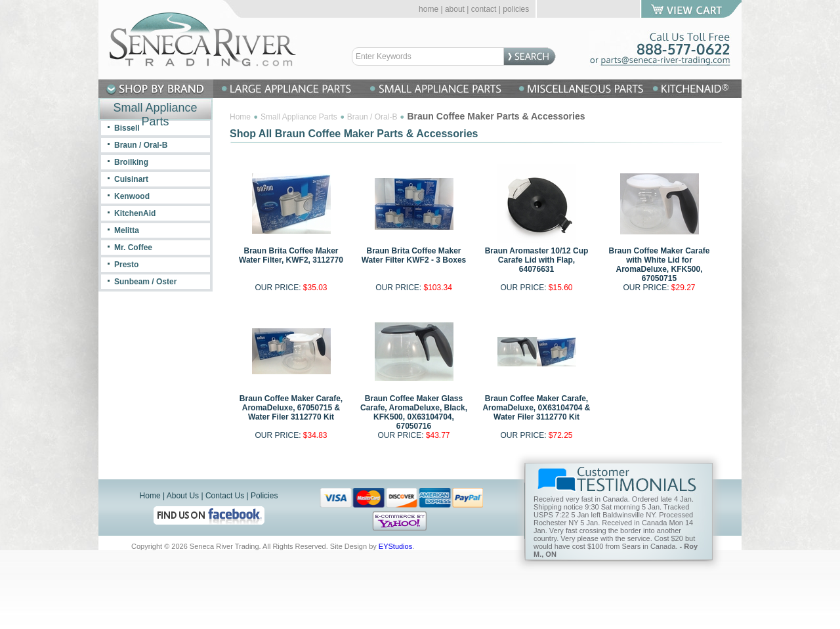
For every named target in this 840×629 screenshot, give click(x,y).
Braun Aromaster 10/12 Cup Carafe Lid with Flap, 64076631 (537, 260)
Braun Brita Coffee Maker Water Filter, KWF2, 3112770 (291, 255)
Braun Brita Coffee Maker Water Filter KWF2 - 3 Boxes (414, 255)
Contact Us (225, 496)
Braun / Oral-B (372, 117)
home (429, 9)
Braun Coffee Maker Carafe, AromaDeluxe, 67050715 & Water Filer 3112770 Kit (291, 408)
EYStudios (395, 546)
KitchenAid (135, 213)
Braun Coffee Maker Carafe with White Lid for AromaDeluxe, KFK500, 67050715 (659, 265)
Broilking (131, 162)
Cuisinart (131, 179)
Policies (264, 496)
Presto (126, 265)
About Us (183, 496)
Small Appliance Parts (299, 117)
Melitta (127, 230)
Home (240, 117)
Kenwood (132, 196)
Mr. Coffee (133, 248)
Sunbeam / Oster (145, 282)
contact (484, 9)
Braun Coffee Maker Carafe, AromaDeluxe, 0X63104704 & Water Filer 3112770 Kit (536, 408)
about (455, 9)
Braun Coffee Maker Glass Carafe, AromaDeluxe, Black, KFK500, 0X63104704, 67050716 (414, 412)
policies (516, 9)
